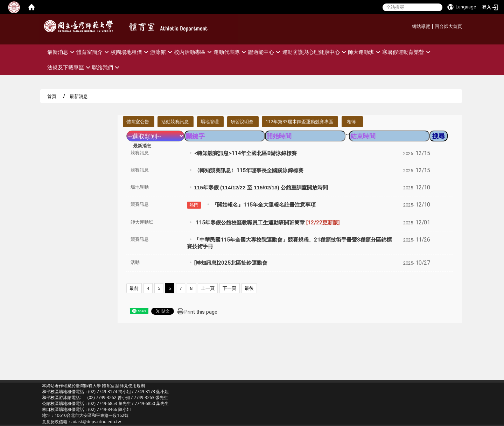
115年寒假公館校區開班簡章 (267, 223)
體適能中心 (265, 52)
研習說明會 (242, 121)
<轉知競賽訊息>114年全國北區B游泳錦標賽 (246, 153)
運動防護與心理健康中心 (315, 52)
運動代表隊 (231, 52)
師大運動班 (365, 52)
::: (409, 25)
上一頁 (208, 288)
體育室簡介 (93, 52)
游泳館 (162, 52)
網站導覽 (421, 26)
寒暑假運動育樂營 (407, 52)
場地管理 (210, 121)
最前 (134, 288)
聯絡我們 (107, 67)
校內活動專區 (194, 52)
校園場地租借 (130, 52)
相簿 (351, 121)
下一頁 (229, 288)
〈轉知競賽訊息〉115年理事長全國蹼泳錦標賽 (249, 170)
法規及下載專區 (70, 67)
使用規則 (136, 386)
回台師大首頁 (448, 26)
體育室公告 (138, 121)
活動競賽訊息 (175, 121)
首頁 (52, 96)
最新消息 (62, 52)
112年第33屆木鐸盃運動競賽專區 (299, 121)
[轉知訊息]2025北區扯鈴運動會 (231, 263)
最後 (249, 288)
